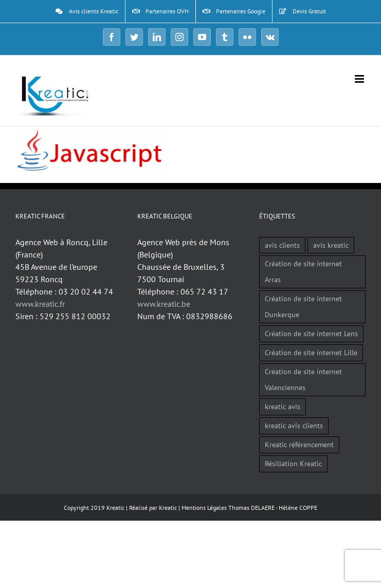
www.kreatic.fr (40, 304)
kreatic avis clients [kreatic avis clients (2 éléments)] (294, 425)
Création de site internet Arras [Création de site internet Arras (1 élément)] (303, 271)
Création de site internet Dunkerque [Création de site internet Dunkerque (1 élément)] (303, 306)
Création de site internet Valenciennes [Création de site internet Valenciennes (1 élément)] (303, 379)
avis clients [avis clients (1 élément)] (282, 245)
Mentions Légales (204, 508)
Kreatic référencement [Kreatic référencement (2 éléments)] (299, 444)
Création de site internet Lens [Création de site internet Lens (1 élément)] (311, 333)
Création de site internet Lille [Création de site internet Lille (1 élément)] (311, 352)
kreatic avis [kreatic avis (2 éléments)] (283, 406)
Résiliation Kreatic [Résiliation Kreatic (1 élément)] (293, 463)
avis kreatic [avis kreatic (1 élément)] (331, 245)
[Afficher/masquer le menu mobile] (360, 79)
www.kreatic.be (164, 304)
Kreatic (168, 508)
